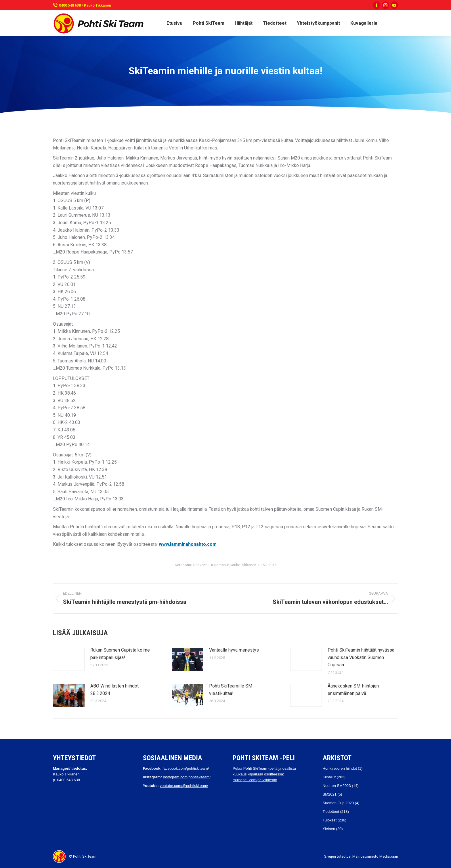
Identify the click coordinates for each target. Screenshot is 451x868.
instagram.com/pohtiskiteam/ (187, 777)
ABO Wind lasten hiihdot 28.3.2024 (114, 690)
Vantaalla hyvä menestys (234, 650)
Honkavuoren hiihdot (340, 768)
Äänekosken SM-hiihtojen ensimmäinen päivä (353, 690)
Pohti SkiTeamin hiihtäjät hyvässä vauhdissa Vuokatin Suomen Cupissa (361, 657)
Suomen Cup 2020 (338, 803)
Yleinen (329, 829)
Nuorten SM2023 (337, 786)
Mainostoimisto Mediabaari (375, 856)
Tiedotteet (331, 812)
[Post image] (69, 659)
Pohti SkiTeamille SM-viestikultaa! (232, 690)
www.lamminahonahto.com (188, 544)
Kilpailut (329, 777)
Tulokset (200, 565)
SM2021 (330, 794)
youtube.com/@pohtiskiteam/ (184, 786)
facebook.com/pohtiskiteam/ (186, 768)
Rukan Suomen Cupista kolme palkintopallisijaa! (120, 654)
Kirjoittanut (234, 565)
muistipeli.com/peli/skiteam (255, 780)
